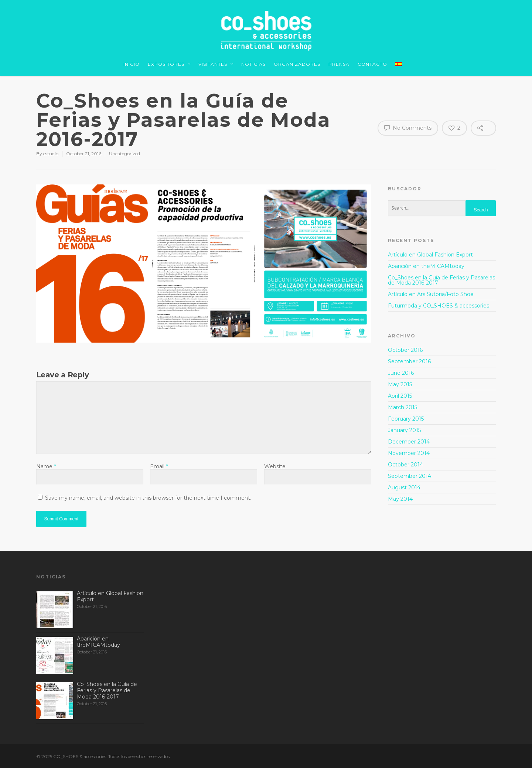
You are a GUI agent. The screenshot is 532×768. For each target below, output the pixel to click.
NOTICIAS (253, 64)
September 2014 (410, 476)
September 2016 (409, 361)
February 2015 (406, 419)
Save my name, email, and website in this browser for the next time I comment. (148, 498)
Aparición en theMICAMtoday (426, 266)
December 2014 (409, 442)
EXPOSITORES (169, 65)
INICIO (132, 64)
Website (275, 466)
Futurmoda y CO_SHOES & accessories (439, 306)
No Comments (408, 128)
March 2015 (403, 407)
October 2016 (405, 350)
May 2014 (400, 499)
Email (159, 466)
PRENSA (339, 64)
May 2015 (400, 384)
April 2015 (400, 396)
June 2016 (401, 373)
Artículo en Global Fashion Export (430, 255)
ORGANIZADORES (297, 64)
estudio (51, 154)
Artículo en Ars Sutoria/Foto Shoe (431, 294)
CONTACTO (372, 64)
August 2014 (404, 487)
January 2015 (404, 430)
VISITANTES (216, 65)
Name (46, 466)
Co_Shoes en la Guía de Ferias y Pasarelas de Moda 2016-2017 (441, 280)
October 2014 (405, 465)
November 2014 (409, 453)
